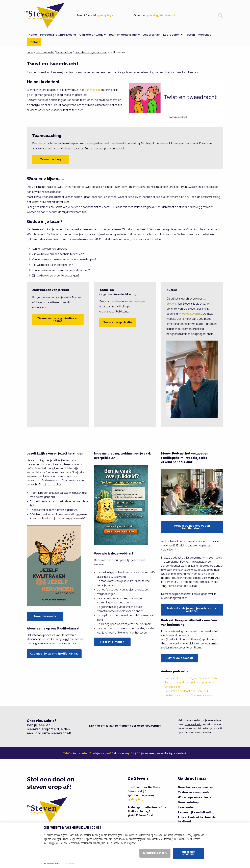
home (30, 52)
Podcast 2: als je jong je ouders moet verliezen (192, 610)
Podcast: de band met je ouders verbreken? (191, 678)
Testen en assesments (194, 792)
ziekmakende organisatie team (91, 52)
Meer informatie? (112, 642)
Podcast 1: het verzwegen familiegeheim (192, 527)
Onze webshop (188, 802)
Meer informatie (45, 616)
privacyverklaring (193, 724)
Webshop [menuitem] (205, 35)
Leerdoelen (186, 807)
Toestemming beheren (155, 853)
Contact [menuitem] (34, 42)
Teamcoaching (51, 159)
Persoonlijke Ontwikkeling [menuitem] (58, 35)
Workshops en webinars (195, 797)
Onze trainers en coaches (196, 787)
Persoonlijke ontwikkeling (196, 812)
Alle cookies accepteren (189, 853)
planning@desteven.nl (161, 15)
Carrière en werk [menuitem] (91, 35)
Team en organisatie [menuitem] (123, 35)
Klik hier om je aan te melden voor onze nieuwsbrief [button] (125, 726)
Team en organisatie (118, 322)
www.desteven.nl (190, 314)
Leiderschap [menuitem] (151, 35)
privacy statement (70, 863)
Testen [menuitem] (190, 35)
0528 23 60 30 (105, 15)
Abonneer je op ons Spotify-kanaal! (54, 654)
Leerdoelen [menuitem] (171, 35)
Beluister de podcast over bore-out (186, 691)
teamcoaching (64, 52)
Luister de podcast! (179, 658)
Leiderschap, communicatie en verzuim (189, 695)
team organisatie (45, 52)
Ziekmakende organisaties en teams (58, 320)
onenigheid (93, 90)
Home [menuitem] (33, 35)
